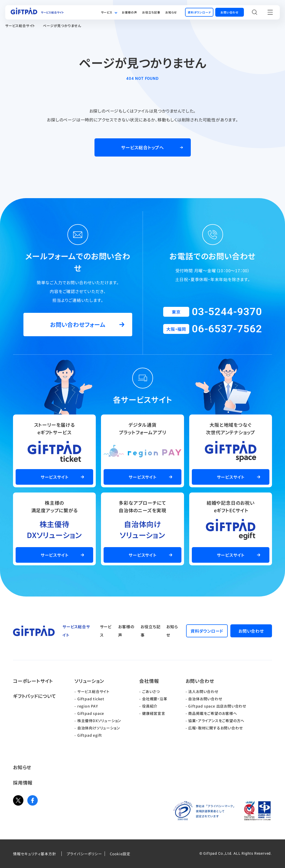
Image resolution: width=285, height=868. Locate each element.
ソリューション (89, 681)
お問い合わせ (200, 681)
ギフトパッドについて (35, 696)
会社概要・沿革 (155, 699)
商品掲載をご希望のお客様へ (213, 713)
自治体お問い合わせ (205, 699)
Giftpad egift (90, 735)
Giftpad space (91, 713)
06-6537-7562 (227, 329)
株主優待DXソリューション (99, 721)
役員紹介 (150, 706)
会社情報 (149, 681)
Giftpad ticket (91, 699)
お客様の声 (129, 12)
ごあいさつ (151, 691)
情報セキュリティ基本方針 (35, 854)
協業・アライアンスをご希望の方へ (216, 721)
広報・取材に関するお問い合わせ (215, 728)
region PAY (88, 706)
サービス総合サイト (20, 26)
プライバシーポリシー (84, 854)
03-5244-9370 (227, 312)
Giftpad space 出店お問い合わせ (217, 706)
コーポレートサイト (33, 681)
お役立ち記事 (151, 12)
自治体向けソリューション (99, 728)
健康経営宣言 (154, 713)
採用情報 (23, 782)
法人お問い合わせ (203, 691)
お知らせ (171, 12)
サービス (107, 12)
